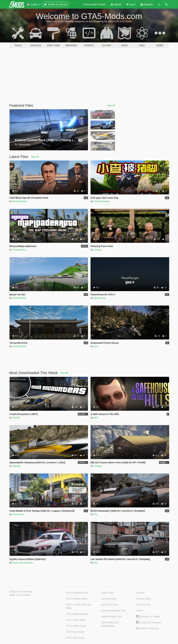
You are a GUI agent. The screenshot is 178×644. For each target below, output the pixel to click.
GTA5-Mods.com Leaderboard (110, 624)
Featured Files (109, 599)
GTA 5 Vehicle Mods (77, 599)
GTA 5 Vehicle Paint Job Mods (79, 606)
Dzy (96, 514)
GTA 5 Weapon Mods (77, 614)
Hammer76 (18, 514)
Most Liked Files (110, 605)
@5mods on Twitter (148, 617)
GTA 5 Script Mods (76, 620)
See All (111, 106)
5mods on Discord (147, 628)
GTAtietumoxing (102, 201)
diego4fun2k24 (20, 201)
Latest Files (107, 593)
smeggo (98, 466)
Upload (116, 4)
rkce (96, 346)
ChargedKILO (19, 250)
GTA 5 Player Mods (76, 626)
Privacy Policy (144, 599)
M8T (96, 418)
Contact (140, 593)
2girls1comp (100, 298)
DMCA (140, 611)
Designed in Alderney (21, 592)
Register (147, 4)
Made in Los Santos (20, 595)
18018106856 (19, 298)
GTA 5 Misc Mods (75, 638)
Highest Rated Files (111, 617)
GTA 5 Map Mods (75, 632)
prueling (98, 250)
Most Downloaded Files (113, 611)
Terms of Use (143, 605)
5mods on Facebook (149, 622)
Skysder (17, 466)
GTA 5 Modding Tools (77, 593)
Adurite (16, 418)
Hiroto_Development (23, 563)
